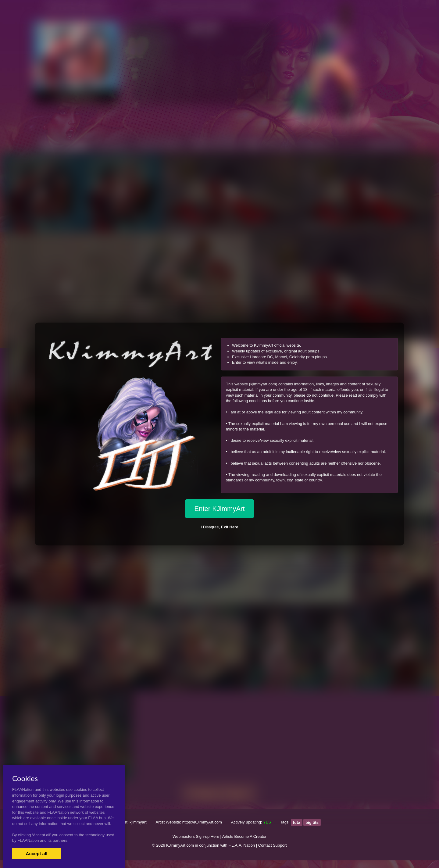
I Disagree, (220, 527)
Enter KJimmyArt (219, 509)
